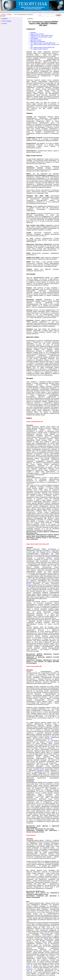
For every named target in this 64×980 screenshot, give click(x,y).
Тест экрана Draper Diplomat (39, 49)
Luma (49, 430)
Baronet (49, 552)
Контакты (52, 12)
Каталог (17, 12)
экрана (36, 43)
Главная (4, 12)
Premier (42, 769)
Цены (34, 12)
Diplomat (48, 840)
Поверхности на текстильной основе (42, 35)
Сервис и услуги (43, 12)
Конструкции (34, 38)
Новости (11, 12)
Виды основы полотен (37, 34)
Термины (33, 32)
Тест (32, 43)
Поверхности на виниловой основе (41, 37)
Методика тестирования (38, 41)
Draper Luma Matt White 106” (47, 43)
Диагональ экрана (36, 40)
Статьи (29, 12)
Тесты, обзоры (7, 14)
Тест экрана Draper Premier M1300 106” (42, 47)
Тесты (23, 12)
